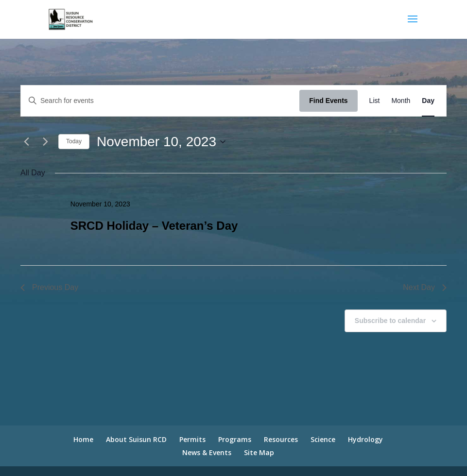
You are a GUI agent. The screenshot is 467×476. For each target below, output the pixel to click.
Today (74, 141)
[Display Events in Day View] (428, 101)
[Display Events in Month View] (401, 101)
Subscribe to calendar (390, 321)
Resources (281, 439)
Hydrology (365, 439)
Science (323, 439)
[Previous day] (26, 142)
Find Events (328, 101)
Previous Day (49, 287)
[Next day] (45, 142)
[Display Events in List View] (375, 101)
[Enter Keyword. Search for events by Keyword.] (160, 101)
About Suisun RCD (136, 439)
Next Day (425, 287)
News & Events (207, 452)
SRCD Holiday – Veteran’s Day (154, 226)
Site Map (259, 452)
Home (83, 439)
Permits (192, 439)
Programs (235, 439)
